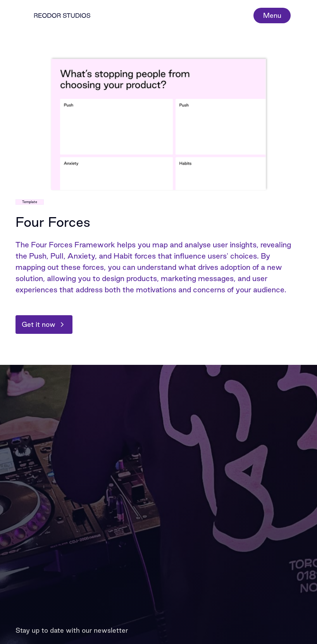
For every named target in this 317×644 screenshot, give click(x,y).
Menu (272, 15)
